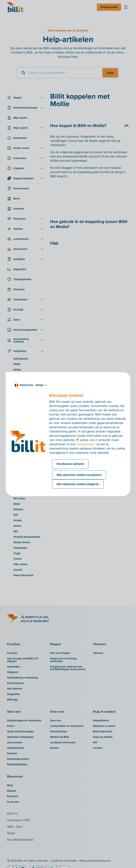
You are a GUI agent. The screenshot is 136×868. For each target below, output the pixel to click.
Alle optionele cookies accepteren (79, 475)
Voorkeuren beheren (70, 464)
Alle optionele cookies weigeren (78, 484)
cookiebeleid (85, 444)
